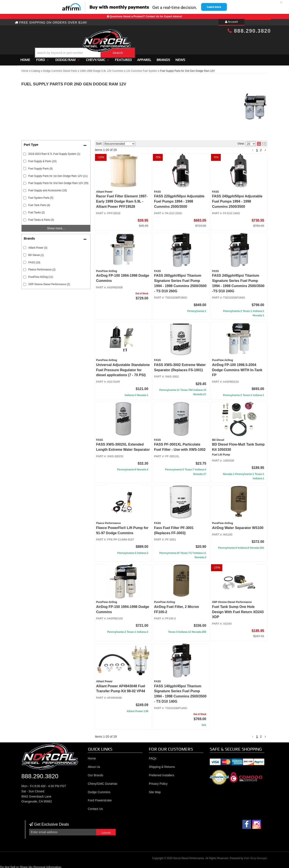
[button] (148, 42)
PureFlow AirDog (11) (41, 275)
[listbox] (119, 142)
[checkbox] (25, 246)
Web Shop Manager (256, 856)
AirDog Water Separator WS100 (238, 526)
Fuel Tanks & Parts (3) (41, 218)
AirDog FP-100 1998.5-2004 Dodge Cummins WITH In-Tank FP (237, 368)
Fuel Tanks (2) (37, 211)
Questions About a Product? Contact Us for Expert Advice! (146, 16)
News (180, 58)
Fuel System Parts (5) (41, 196)
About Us (94, 765)
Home (25, 58)
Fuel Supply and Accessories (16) (48, 189)
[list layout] (264, 142)
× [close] (281, 2)
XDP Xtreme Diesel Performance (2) (49, 282)
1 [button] (257, 148)
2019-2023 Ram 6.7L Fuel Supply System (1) (54, 152)
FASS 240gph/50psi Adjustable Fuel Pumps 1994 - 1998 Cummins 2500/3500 (237, 200)
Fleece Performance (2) (42, 268)
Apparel (144, 58)
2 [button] (261, 148)
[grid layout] (259, 142)
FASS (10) (34, 261)
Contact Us (95, 807)
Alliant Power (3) (38, 246)
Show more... (56, 226)
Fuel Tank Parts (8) (39, 203)
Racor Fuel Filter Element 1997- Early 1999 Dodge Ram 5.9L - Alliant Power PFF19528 (122, 200)
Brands (163, 58)
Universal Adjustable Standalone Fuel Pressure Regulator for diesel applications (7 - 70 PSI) (123, 368)
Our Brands (96, 773)
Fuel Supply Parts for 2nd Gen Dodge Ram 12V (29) (58, 181)
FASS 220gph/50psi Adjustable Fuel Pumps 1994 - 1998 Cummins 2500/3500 (179, 200)
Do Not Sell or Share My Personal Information (31, 865)
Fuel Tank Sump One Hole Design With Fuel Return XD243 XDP (238, 610)
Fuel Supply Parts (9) (40, 167)
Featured (123, 58)
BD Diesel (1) (36, 253)
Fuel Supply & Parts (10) (42, 159)
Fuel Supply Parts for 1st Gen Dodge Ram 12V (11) (58, 174)
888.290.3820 (249, 31)
